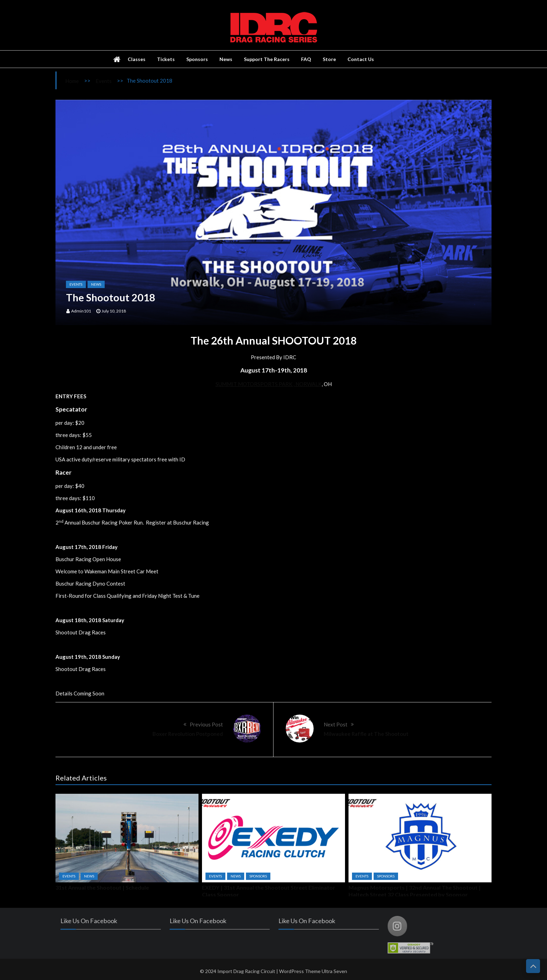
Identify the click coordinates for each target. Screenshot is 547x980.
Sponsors (197, 59)
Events (104, 81)
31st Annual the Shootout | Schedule (102, 887)
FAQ (306, 59)
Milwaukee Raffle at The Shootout (366, 734)
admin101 (81, 311)
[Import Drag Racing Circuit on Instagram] (399, 926)
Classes (137, 59)
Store (329, 59)
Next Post (336, 724)
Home (72, 81)
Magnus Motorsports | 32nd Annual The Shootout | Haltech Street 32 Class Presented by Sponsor (415, 891)
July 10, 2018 (114, 311)
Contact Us (361, 59)
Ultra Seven (334, 973)
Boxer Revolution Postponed (188, 734)
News (226, 59)
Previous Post (206, 724)
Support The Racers (267, 59)
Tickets (166, 59)
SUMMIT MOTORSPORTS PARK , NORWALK (269, 384)
